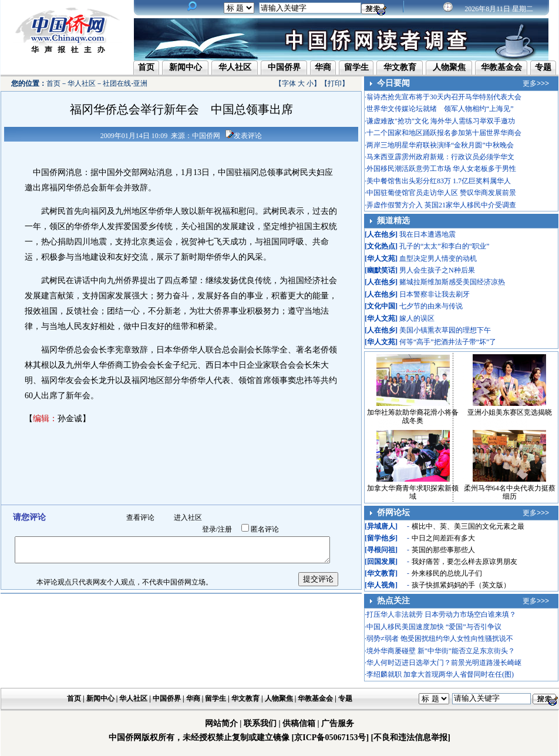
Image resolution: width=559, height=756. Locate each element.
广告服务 (338, 723)
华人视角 (381, 585)
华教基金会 (501, 67)
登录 (209, 529)
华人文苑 (381, 258)
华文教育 (400, 67)
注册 (225, 529)
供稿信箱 (299, 723)
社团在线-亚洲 (125, 83)
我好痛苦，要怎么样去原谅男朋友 (464, 562)
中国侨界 (284, 67)
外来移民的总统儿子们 (447, 573)
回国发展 (381, 562)
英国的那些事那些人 (443, 550)
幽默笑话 (381, 270)
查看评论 (140, 518)
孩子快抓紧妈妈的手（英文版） (461, 585)
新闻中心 (186, 67)
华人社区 (235, 67)
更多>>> (536, 83)
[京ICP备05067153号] (330, 737)
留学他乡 (381, 538)
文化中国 (381, 306)
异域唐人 (381, 526)
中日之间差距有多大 (443, 538)
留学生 (356, 67)
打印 (335, 83)
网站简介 (221, 723)
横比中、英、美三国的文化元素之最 (468, 526)
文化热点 (381, 246)
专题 (543, 67)
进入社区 (188, 518)
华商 (323, 67)
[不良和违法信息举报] (411, 737)
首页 (146, 67)
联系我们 (260, 723)
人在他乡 (381, 234)
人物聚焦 (449, 67)
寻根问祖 (381, 550)
